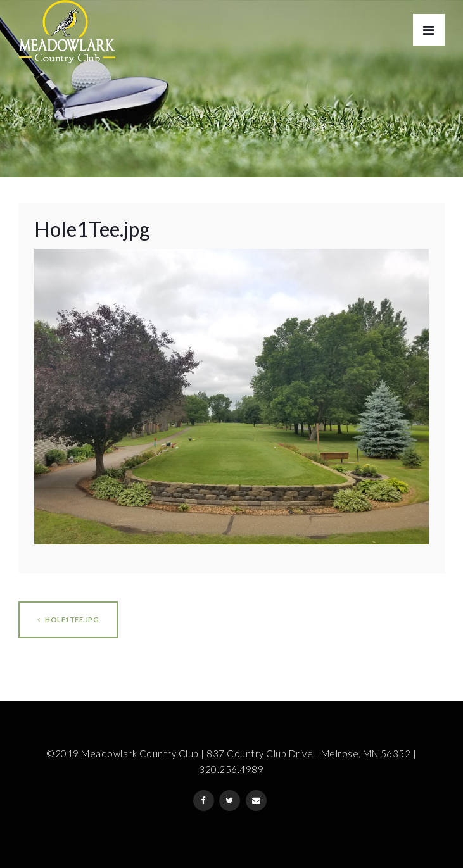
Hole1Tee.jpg (68, 620)
